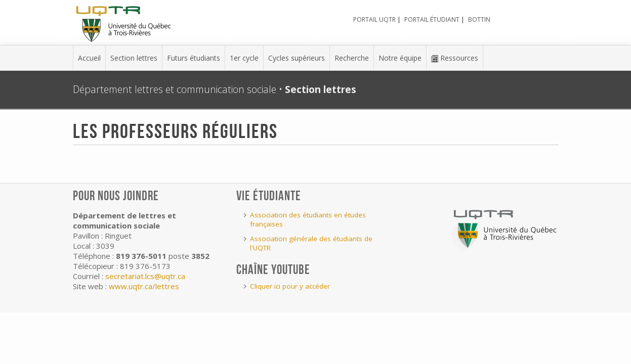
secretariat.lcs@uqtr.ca (145, 276)
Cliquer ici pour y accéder (290, 286)
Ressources (455, 58)
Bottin (479, 19)
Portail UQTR (374, 19)
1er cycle (244, 58)
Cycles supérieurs (297, 58)
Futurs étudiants (194, 58)
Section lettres (134, 58)
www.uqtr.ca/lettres (144, 286)
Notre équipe (400, 58)
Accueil (89, 58)
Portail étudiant (432, 19)
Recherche (352, 58)
